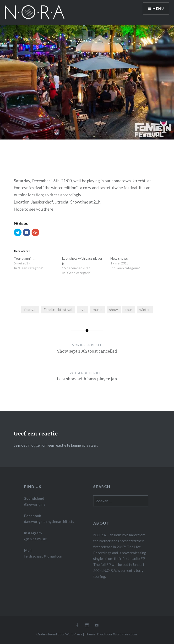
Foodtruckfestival (58, 310)
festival (30, 310)
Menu (158, 8)
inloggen (35, 445)
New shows (119, 258)
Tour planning (24, 258)
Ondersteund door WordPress (59, 634)
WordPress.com (125, 634)
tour (129, 310)
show (114, 310)
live (82, 310)
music (97, 310)
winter (145, 310)
